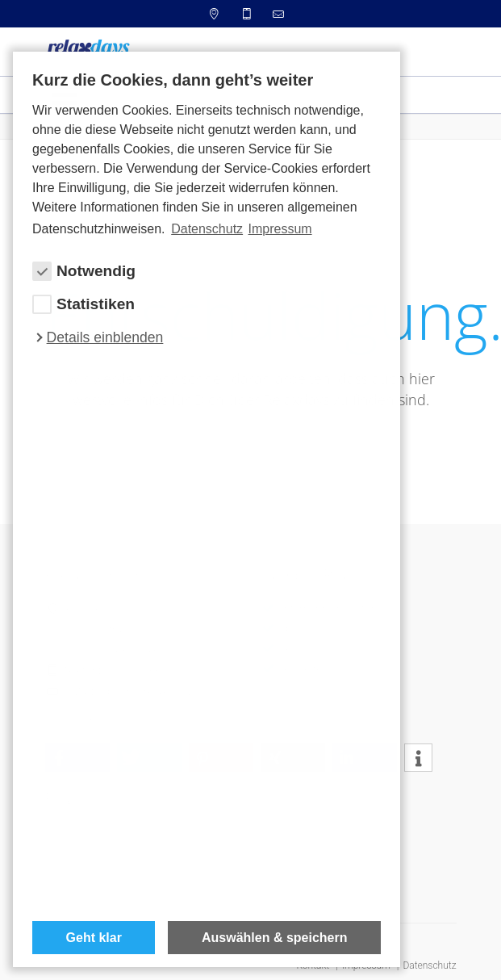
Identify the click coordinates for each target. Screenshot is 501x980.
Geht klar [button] (94, 938)
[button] (418, 758)
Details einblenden (105, 337)
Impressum (280, 229)
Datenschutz (429, 965)
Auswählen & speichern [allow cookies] (275, 938)
